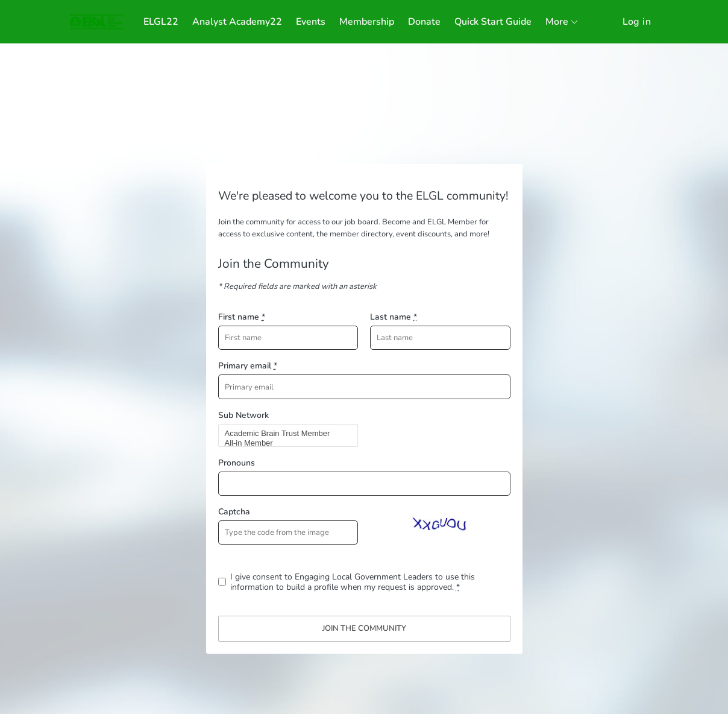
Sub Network (243, 415)
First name (242, 317)
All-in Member (283, 443)
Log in (637, 22)
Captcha (234, 512)
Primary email (248, 366)
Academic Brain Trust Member (283, 434)
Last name (394, 317)
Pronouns (237, 463)
